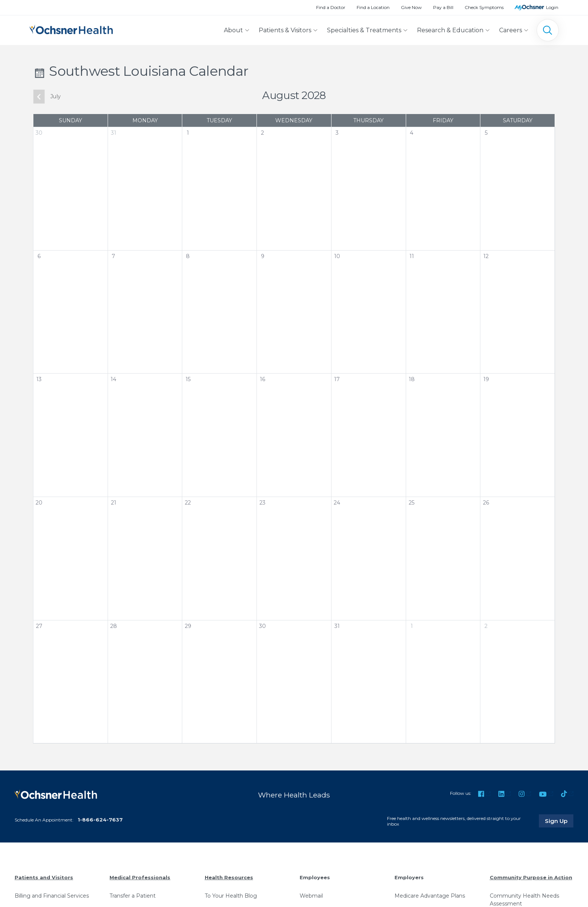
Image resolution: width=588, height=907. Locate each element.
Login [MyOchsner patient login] (552, 7)
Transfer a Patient (133, 896)
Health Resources (229, 877)
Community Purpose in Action (531, 877)
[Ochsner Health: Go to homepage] (71, 29)
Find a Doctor (331, 7)
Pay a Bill (443, 7)
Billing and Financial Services (52, 896)
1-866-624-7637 (100, 820)
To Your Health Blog (231, 896)
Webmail (311, 896)
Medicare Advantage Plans (430, 896)
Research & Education (450, 30)
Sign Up (559, 821)
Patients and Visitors (44, 877)
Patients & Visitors (285, 30)
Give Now (411, 7)
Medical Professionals (140, 877)
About (233, 30)
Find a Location (373, 7)
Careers (511, 30)
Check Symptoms (484, 7)
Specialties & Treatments (364, 30)
